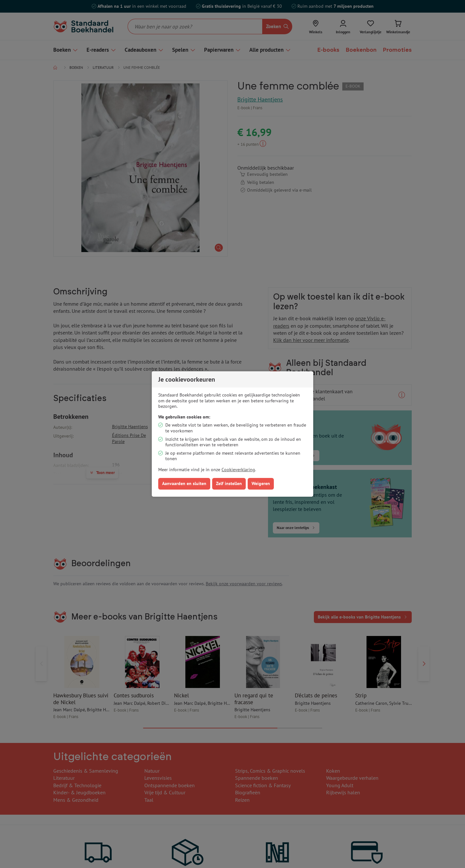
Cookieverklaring (238, 470)
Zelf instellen (229, 483)
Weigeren (261, 483)
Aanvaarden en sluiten (184, 483)
